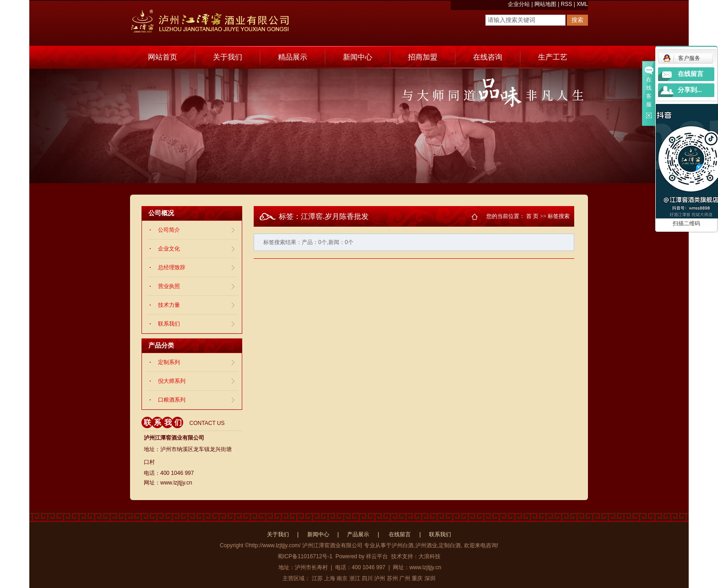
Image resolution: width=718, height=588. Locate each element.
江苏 (317, 578)
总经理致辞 (172, 267)
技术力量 (169, 305)
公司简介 (169, 230)
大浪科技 (430, 556)
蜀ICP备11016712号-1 (305, 556)
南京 (342, 578)
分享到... (690, 90)
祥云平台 (377, 556)
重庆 (417, 578)
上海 (330, 578)
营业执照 (169, 286)
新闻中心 (358, 57)
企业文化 (169, 249)
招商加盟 (423, 57)
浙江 (355, 578)
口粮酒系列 (172, 400)
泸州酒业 (426, 545)
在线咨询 (488, 57)
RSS (567, 4)
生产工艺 (553, 57)
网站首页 (163, 57)
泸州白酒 (403, 545)
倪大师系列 (172, 381)
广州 (405, 578)
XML (582, 4)
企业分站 (519, 4)
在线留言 (400, 534)
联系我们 (169, 324)
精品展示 (293, 57)
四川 (367, 578)
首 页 (532, 216)
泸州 (380, 578)
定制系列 (169, 362)
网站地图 (545, 4)
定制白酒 (450, 545)
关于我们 (228, 57)
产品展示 (358, 534)
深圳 (430, 578)
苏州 (392, 578)
